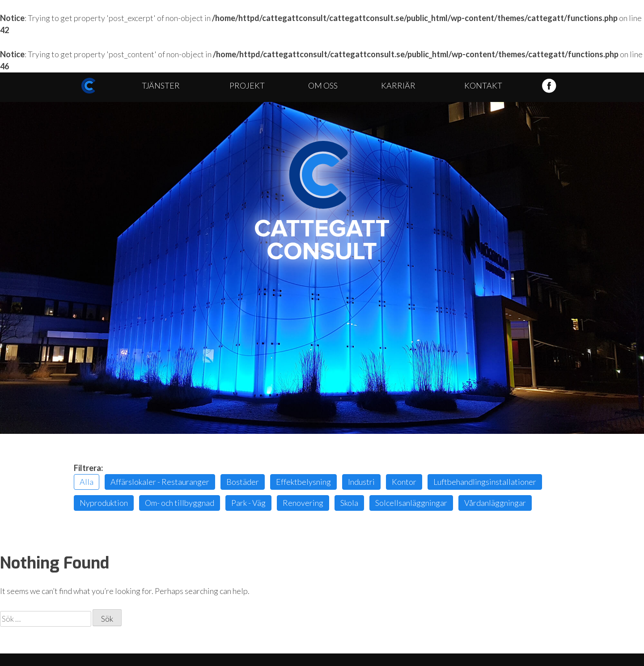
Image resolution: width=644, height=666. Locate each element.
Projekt (247, 85)
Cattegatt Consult (322, 200)
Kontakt (483, 85)
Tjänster (161, 85)
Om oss (323, 85)
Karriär (398, 85)
